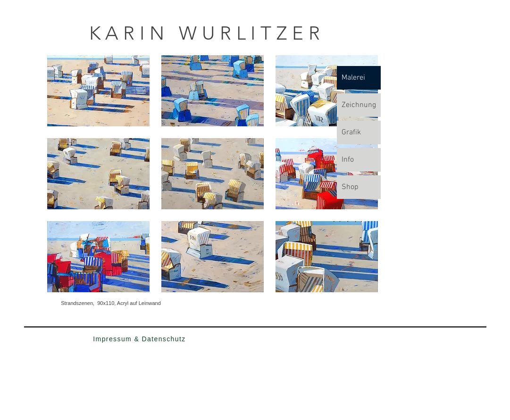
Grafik (351, 132)
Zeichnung (359, 105)
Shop (350, 187)
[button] (98, 91)
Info (348, 160)
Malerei (353, 78)
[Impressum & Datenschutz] (140, 339)
